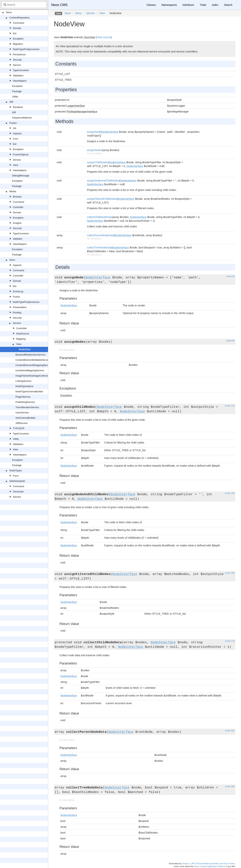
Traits (203, 5)
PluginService (23, 397)
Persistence (19, 54)
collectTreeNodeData (99, 248)
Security (17, 60)
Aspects (17, 133)
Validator (18, 239)
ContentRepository (20, 18)
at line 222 (230, 731)
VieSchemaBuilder (26, 418)
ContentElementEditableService (33, 360)
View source (104, 37)
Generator (18, 492)
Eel (15, 33)
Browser (17, 197)
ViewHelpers (20, 81)
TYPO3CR (19, 428)
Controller (18, 207)
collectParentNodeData (101, 235)
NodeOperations (24, 386)
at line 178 (230, 641)
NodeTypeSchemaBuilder (29, 391)
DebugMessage (21, 176)
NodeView (25, 349)
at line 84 (230, 341)
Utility (15, 97)
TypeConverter (21, 70)
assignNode (94, 132)
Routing (17, 312)
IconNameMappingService (30, 370)
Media (13, 191)
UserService (22, 413)
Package (17, 91)
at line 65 (230, 276)
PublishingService (25, 402)
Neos (9, 12)
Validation (18, 76)
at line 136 (230, 493)
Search (228, 5)
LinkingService (23, 381)
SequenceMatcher (22, 118)
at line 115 (230, 406)
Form (16, 476)
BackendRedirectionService (31, 355)
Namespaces (169, 5)
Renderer (18, 107)
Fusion (13, 123)
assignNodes (95, 150)
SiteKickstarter (17, 481)
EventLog (18, 291)
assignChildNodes (98, 162)
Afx (15, 128)
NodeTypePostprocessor (26, 49)
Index (215, 5)
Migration (18, 44)
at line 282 (230, 786)
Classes (151, 5)
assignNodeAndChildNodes (103, 181)
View (15, 165)
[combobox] (24, 5)
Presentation (20, 307)
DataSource (23, 334)
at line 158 (230, 573)
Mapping (21, 339)
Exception (18, 39)
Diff (11, 102)
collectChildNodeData (100, 217)
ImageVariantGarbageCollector (32, 376)
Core (15, 139)
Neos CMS (59, 5)
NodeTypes (16, 470)
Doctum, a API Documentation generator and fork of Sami (208, 863)
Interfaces (188, 5)
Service (17, 65)
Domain (17, 28)
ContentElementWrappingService (34, 365)
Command (18, 23)
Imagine (17, 223)
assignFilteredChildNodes (102, 199)
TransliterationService (27, 407)
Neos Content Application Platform (210, 866)
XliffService (22, 423)
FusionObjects (21, 155)
